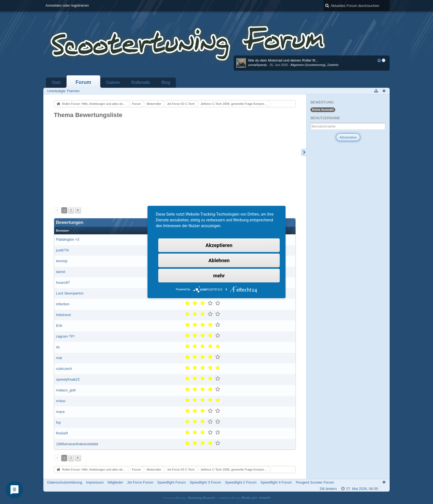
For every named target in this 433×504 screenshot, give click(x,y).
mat (59, 358)
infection (63, 304)
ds (58, 347)
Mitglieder (115, 482)
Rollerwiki (141, 82)
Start (56, 82)
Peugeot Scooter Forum (315, 482)
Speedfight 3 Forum (205, 482)
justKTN (62, 250)
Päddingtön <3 (68, 239)
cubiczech (64, 369)
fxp (58, 422)
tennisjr (62, 261)
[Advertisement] (175, 161)
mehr (219, 276)
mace (60, 412)
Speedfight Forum (171, 482)
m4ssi (61, 401)
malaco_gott (66, 390)
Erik (59, 326)
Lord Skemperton (70, 293)
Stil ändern (328, 489)
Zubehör (333, 65)
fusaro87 (63, 282)
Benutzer (63, 230)
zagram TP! (65, 336)
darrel (61, 272)
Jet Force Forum (140, 482)
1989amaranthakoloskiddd (77, 444)
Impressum (95, 482)
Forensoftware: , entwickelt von (217, 498)
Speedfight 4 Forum (276, 482)
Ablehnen (219, 260)
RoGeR (62, 433)
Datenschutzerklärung (65, 482)
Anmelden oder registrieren (67, 5)
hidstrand (63, 315)
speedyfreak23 (68, 379)
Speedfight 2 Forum (241, 482)
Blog (166, 82)
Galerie (113, 82)
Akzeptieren (219, 245)
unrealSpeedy (257, 65)
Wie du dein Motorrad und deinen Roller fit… (283, 60)
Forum (83, 82)
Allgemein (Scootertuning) (308, 65)
